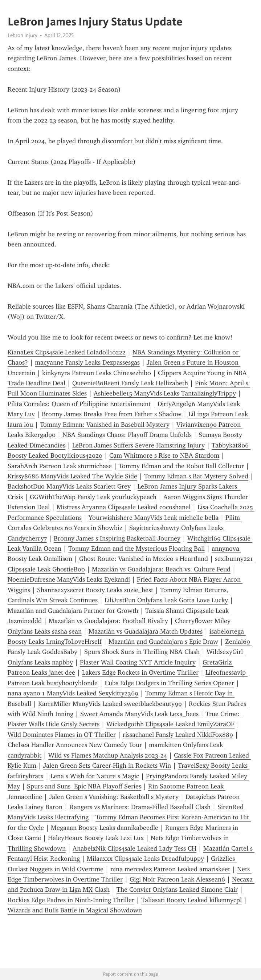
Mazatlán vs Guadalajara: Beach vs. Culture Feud (161, 569)
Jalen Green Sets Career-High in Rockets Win (107, 766)
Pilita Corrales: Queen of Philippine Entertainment (79, 404)
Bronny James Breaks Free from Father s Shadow (112, 414)
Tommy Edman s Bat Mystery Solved (196, 476)
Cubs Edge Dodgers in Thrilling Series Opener (169, 683)
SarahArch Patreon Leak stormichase (60, 466)
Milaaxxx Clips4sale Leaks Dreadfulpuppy (145, 859)
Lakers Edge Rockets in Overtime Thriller (140, 672)
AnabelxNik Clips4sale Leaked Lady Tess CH (134, 848)
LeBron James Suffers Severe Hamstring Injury (138, 445)
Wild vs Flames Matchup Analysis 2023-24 (108, 755)
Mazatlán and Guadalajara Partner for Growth (73, 611)
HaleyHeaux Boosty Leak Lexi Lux (96, 838)
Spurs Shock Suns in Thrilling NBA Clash (142, 652)
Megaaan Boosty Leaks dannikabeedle (105, 828)
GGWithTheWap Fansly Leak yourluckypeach (93, 497)
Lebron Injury (23, 35)
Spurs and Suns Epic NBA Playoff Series (84, 786)
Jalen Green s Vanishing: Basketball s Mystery (114, 797)
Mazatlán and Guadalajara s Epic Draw (163, 642)
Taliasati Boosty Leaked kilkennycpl (191, 900)
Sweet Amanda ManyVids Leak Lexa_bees (139, 714)
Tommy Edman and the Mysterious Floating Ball (136, 549)
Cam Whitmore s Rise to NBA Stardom (164, 455)
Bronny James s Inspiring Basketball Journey (117, 538)
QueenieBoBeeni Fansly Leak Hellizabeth (130, 383)
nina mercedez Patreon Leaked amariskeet (170, 869)
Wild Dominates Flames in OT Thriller (62, 735)
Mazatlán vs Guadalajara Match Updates (146, 631)
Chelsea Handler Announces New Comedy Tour (75, 745)
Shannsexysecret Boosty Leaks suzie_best (95, 590)
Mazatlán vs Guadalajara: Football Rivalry (108, 621)
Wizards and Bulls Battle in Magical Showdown (75, 910)
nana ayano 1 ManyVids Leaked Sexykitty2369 (73, 693)
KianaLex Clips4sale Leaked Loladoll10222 (67, 352)
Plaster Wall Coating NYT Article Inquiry (138, 662)
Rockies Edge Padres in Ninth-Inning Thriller (71, 900)
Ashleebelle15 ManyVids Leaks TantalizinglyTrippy (165, 393)
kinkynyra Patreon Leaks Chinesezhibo (97, 373)
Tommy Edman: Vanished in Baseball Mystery (105, 425)
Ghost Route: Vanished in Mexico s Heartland (144, 559)
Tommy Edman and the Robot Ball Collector (181, 466)
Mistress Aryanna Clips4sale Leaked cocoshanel (124, 507)
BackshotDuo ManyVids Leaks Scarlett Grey (69, 486)
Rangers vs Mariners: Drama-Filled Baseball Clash (140, 807)
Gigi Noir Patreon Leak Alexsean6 (177, 879)
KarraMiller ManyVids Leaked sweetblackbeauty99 (110, 704)
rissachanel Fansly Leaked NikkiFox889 (178, 735)
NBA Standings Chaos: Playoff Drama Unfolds (127, 435)
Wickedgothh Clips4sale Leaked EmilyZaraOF (170, 724)
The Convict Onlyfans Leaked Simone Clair (177, 889)
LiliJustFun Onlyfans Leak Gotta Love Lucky (166, 600)
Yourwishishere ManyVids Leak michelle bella (154, 518)
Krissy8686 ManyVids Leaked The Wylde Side (72, 476)
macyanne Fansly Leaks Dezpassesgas (87, 362)
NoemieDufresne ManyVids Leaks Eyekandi (69, 579)
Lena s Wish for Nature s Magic (95, 776)
